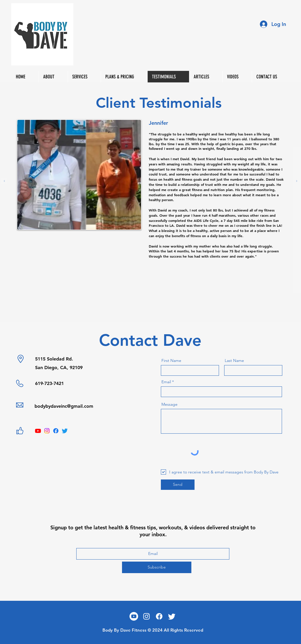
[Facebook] (56, 431)
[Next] (297, 181)
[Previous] (4, 181)
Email (166, 382)
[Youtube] (38, 431)
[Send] (178, 485)
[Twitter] (65, 431)
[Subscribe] (157, 567)
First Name (171, 360)
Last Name (234, 360)
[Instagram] (47, 431)
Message (169, 404)
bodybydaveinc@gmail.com (64, 406)
